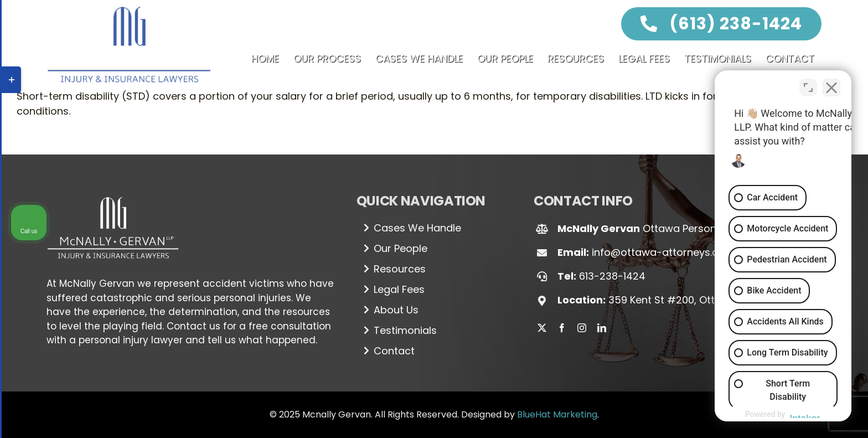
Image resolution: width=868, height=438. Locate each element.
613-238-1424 (612, 276)
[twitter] (542, 328)
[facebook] (562, 328)
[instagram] (582, 328)
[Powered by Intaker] (773, 415)
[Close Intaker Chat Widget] (831, 84)
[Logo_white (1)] (113, 192)
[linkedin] (602, 328)
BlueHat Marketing (557, 414)
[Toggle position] (808, 84)
